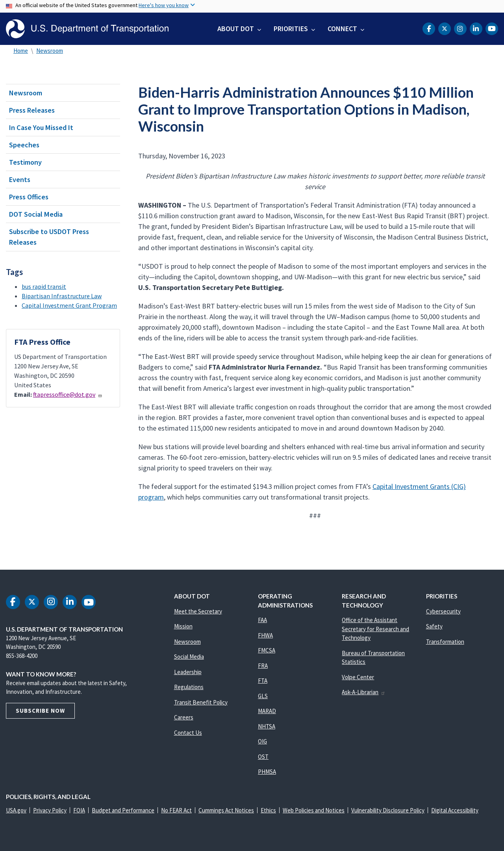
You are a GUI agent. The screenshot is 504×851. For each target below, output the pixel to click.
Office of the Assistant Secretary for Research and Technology (375, 629)
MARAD (267, 711)
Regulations (189, 687)
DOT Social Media (36, 214)
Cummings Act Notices (226, 810)
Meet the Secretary (198, 611)
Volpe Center (358, 677)
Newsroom (50, 51)
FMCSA (267, 650)
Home (21, 51)
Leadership (188, 672)
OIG (262, 741)
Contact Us (188, 733)
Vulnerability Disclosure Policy (388, 810)
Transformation (445, 642)
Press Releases (32, 110)
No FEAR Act (176, 810)
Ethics (268, 810)
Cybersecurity (443, 611)
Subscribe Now (40, 711)
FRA (263, 666)
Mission (183, 626)
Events (20, 179)
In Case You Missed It (41, 127)
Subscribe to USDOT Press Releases (49, 237)
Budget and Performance (123, 810)
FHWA (265, 635)
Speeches (24, 145)
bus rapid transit (44, 286)
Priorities (291, 29)
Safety (434, 626)
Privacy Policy (50, 810)
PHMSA (267, 772)
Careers (184, 717)
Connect (342, 29)
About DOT (236, 29)
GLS (263, 696)
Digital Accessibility (455, 810)
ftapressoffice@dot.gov (68, 394)
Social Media (189, 657)
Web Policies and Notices (314, 810)
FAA (262, 620)
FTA (263, 681)
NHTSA (267, 726)
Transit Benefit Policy (201, 702)
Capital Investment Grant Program (69, 305)
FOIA (79, 810)
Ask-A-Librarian (364, 692)
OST (263, 757)
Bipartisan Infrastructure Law (62, 296)
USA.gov (16, 810)
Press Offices (29, 197)
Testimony (25, 162)
